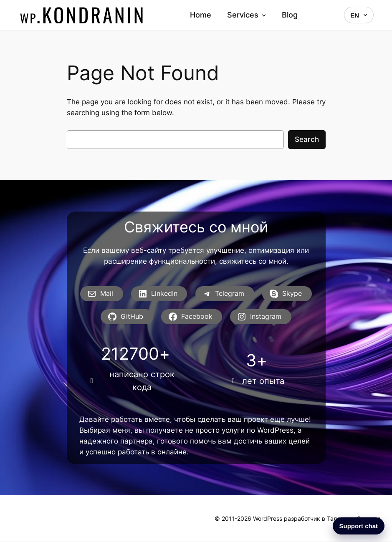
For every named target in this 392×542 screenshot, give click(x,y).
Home (201, 15)
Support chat (359, 526)
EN (359, 15)
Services (247, 15)
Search (307, 139)
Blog (290, 15)
